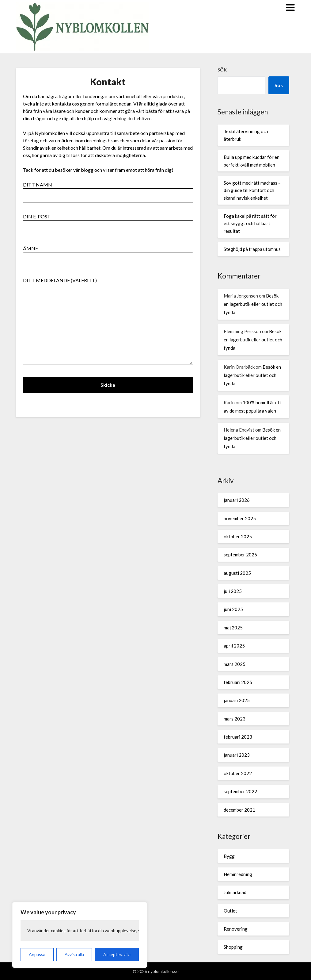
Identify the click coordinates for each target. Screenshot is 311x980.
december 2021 (239, 810)
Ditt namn (108, 190)
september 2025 (240, 555)
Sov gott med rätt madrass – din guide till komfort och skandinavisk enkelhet (252, 190)
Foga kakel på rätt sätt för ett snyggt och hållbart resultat (250, 223)
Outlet (230, 911)
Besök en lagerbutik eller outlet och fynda (253, 304)
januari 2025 (237, 700)
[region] (80, 935)
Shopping (233, 947)
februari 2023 (238, 737)
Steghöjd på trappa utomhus (252, 249)
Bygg (229, 856)
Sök (222, 70)
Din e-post (108, 222)
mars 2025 (235, 664)
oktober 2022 (238, 773)
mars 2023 (235, 719)
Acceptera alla (117, 954)
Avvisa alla (74, 954)
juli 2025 (233, 591)
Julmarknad (235, 892)
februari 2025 (238, 682)
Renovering (236, 929)
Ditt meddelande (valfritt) (108, 321)
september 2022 (240, 791)
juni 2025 (233, 609)
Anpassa (37, 954)
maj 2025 (233, 628)
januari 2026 (237, 500)
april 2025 (234, 646)
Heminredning (238, 874)
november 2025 (240, 518)
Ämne (108, 254)
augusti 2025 (237, 573)
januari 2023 (237, 755)
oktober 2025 (238, 536)
